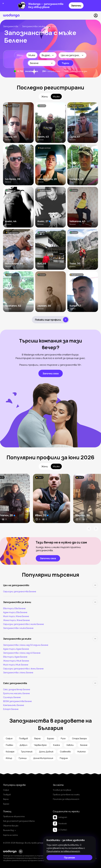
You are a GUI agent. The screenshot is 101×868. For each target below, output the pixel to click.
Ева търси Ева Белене (14, 608)
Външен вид (10, 830)
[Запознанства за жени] (50, 602)
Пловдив (7, 795)
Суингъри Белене (12, 697)
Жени (20, 55)
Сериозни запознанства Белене (20, 591)
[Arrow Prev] (89, 529)
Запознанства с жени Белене (18, 673)
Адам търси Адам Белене (16, 649)
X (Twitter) (60, 830)
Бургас (6, 804)
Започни (76, 6)
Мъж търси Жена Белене (16, 616)
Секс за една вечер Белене (17, 689)
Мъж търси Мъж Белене (16, 665)
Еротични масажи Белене (16, 693)
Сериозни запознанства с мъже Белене (23, 624)
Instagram (60, 817)
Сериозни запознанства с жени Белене (23, 669)
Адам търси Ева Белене (15, 612)
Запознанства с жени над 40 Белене (22, 653)
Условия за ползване (62, 790)
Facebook (60, 824)
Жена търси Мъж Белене (16, 661)
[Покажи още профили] (51, 320)
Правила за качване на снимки (66, 795)
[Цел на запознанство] (50, 585)
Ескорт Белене (11, 709)
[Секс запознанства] (50, 683)
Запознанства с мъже (33, 26)
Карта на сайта (10, 835)
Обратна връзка (11, 826)
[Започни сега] (51, 373)
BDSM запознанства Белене (17, 701)
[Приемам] (69, 858)
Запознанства (11, 26)
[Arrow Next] (96, 529)
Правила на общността (14, 816)
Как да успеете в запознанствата (19, 821)
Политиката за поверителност (63, 851)
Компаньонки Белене (14, 705)
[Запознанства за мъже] (50, 639)
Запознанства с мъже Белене (18, 628)
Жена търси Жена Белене (16, 620)
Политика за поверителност (66, 799)
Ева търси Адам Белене (15, 657)
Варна (6, 799)
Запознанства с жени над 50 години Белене (26, 645)
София (6, 790)
